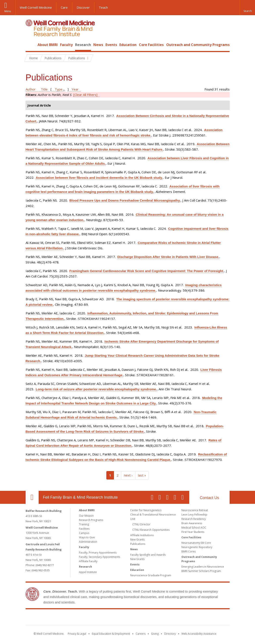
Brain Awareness (192, 523)
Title (44, 89)
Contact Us (209, 498)
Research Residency (194, 519)
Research (83, 45)
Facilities (84, 529)
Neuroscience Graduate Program (151, 575)
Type (59, 89)
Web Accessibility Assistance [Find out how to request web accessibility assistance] (199, 634)
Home (30, 45)
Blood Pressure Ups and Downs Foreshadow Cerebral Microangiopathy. (125, 200)
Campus (84, 533)
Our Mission (86, 516)
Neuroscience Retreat (195, 510)
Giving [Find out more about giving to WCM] (155, 634)
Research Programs (91, 520)
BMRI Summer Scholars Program (201, 571)
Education (128, 45)
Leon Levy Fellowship (194, 515)
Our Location (32, 497)
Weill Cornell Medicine (36, 7)
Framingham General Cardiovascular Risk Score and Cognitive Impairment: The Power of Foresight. (147, 271)
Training (84, 524)
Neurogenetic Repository (197, 547)
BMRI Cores (188, 551)
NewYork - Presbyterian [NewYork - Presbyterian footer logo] (164, 618)
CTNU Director (141, 524)
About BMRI (48, 45)
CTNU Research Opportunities (151, 530)
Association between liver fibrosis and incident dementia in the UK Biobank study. (99, 178)
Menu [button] (8, 11)
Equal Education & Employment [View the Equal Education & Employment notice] (111, 634)
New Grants (137, 540)
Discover (83, 7)
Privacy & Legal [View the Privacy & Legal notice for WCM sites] (77, 634)
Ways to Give (87, 537)
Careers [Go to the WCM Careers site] (141, 634)
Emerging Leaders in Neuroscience (203, 567)
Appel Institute (88, 572)
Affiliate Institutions (142, 535)
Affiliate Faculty (88, 561)
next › (128, 475)
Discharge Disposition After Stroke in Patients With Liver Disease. (168, 257)
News (98, 45)
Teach (103, 7)
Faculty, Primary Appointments (98, 553)
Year (75, 89)
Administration (88, 542)
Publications (138, 544)
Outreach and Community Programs (198, 45)
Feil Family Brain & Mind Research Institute (80, 497)
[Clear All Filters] (85, 95)
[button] (247, 8)
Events (111, 45)
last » (142, 475)
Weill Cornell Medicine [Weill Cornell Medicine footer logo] (96, 618)
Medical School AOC (194, 528)
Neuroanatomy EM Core (196, 543)
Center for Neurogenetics (146, 510)
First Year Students (193, 532)
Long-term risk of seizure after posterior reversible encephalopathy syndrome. (96, 389)
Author (31, 89)
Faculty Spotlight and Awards (148, 555)
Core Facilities (151, 45)
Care (64, 7)
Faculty (66, 45)
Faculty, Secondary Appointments (100, 557)
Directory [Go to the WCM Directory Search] (170, 634)
